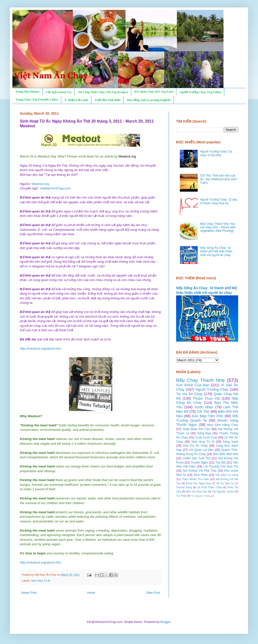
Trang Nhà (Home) (27, 92)
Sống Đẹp (204, 433)
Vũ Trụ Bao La (225, 483)
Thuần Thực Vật (206, 398)
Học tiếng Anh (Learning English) (149, 100)
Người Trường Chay (212, 389)
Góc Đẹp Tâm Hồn (208, 416)
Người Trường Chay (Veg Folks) (200, 92)
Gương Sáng (184, 487)
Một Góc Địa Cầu (197, 491)
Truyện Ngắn (199, 463)
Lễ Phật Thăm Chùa (210, 487)
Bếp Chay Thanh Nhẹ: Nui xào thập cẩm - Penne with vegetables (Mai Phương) (218, 227)
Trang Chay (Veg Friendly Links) (37, 100)
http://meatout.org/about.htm (40, 348)
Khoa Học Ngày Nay (198, 483)
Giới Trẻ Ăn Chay (195, 446)
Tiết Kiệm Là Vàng (227, 475)
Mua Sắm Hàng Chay (223, 425)
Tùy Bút (221, 463)
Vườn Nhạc (204, 407)
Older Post (153, 593)
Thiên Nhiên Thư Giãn (195, 479)
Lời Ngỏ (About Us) (59, 92)
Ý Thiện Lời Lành (76, 100)
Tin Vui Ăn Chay (189, 394)
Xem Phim (201, 475)
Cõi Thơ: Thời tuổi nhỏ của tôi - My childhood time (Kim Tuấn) (219, 179)
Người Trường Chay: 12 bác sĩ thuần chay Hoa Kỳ (219, 201)
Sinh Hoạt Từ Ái (41, 581)
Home (91, 593)
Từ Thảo (181, 496)
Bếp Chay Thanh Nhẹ (200, 380)
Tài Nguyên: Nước (223, 491)
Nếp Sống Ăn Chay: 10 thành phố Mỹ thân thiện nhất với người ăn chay (216, 251)
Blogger (166, 622)
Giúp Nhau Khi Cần (196, 429)
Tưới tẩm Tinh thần (108, 100)
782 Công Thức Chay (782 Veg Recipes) (103, 92)
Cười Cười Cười (206, 438)
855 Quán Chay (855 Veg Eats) (154, 92)
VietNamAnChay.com (55, 188)
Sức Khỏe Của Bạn (193, 385)
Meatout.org (40, 184)
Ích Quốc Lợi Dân (201, 450)
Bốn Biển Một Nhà (226, 454)
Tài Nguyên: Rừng (201, 496)
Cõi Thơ (203, 412)
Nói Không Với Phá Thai (200, 471)
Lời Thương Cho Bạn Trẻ (221, 466)
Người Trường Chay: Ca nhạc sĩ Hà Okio (216, 153)
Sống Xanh (230, 442)
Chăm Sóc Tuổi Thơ (196, 458)
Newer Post (29, 593)
